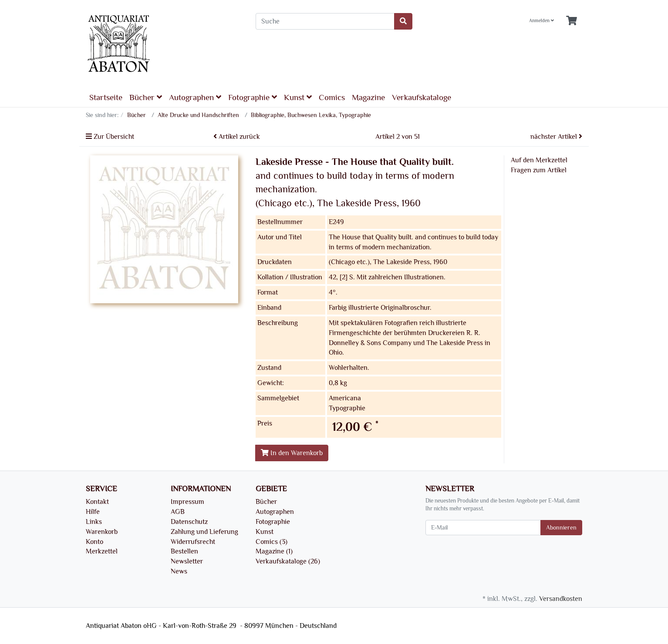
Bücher (146, 97)
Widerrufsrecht (193, 542)
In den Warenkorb (292, 453)
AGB (178, 512)
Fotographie (253, 97)
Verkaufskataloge (422, 97)
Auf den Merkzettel (539, 160)
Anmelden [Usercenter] (541, 21)
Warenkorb (102, 532)
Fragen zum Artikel (539, 170)
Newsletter (187, 561)
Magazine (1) (274, 551)
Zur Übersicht (110, 137)
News (179, 571)
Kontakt (97, 502)
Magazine (368, 97)
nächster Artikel (556, 137)
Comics (332, 97)
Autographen (195, 97)
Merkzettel (102, 551)
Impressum (187, 502)
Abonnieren (561, 528)
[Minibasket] (572, 21)
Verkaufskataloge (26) (288, 561)
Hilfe (93, 512)
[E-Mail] (483, 528)
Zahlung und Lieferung (204, 532)
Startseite (106, 97)
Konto (94, 542)
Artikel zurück (237, 137)
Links (94, 522)
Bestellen (184, 551)
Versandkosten (561, 599)
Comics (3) (272, 542)
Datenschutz (189, 522)
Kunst (298, 97)
